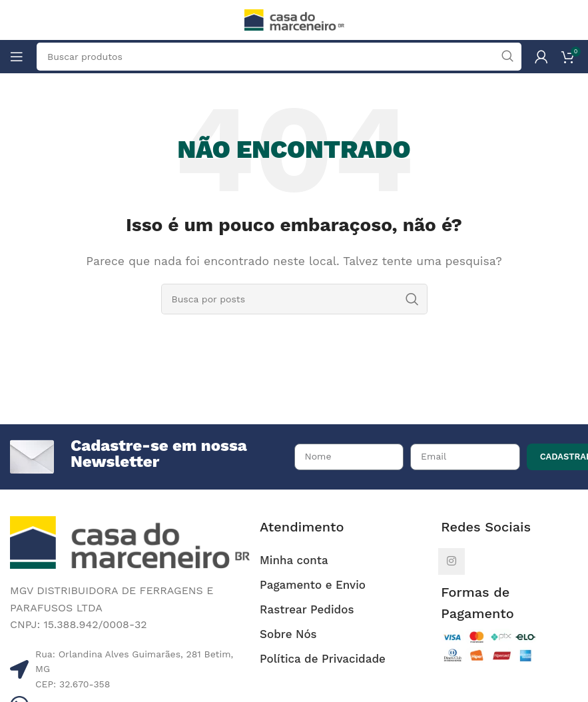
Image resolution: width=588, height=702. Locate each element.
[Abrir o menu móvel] (17, 57)
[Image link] (130, 542)
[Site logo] (294, 19)
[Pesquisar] (294, 299)
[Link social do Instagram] (451, 561)
